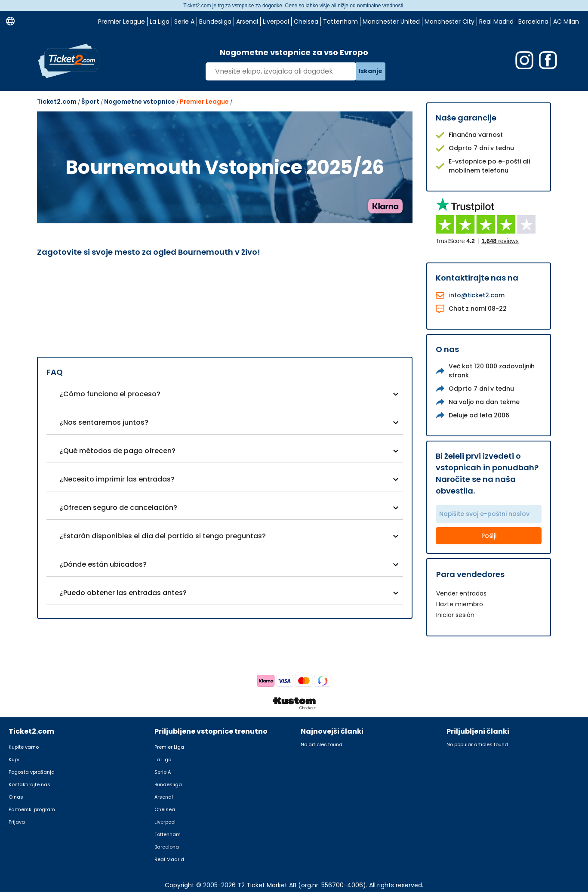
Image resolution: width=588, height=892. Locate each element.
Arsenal (247, 22)
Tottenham (340, 22)
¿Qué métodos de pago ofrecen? (117, 451)
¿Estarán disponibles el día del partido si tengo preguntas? (163, 536)
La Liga (160, 22)
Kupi (14, 759)
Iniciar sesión (455, 615)
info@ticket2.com (477, 295)
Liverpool (276, 22)
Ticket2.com (57, 102)
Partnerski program (32, 809)
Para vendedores (470, 574)
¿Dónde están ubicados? (103, 564)
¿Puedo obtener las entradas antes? (123, 593)
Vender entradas (461, 593)
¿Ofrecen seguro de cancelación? (118, 508)
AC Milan (566, 22)
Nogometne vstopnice (140, 102)
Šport (90, 102)
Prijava (17, 822)
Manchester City (449, 22)
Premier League (122, 22)
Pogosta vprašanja (32, 772)
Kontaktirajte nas (29, 784)
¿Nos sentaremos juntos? (104, 422)
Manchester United (391, 22)
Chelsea (306, 22)
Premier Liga (169, 747)
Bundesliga (215, 22)
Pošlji (489, 536)
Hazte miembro (460, 604)
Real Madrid (496, 22)
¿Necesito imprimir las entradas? (117, 479)
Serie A (184, 22)
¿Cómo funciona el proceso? (110, 394)
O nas (16, 797)
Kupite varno (24, 747)
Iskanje (371, 71)
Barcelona (533, 22)
